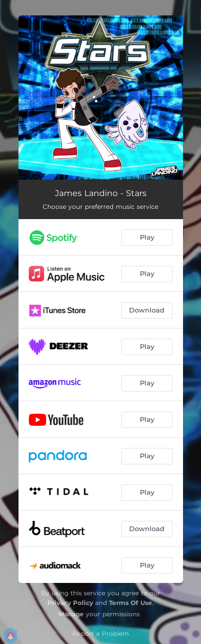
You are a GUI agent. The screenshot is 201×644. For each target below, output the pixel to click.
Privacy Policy (70, 603)
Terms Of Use (131, 603)
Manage (71, 614)
